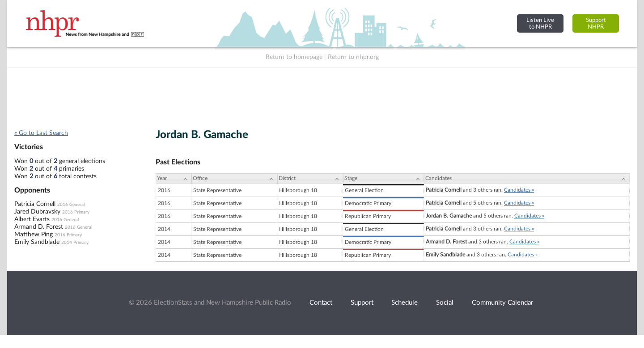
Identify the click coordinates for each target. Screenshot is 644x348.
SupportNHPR (596, 23)
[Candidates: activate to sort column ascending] (527, 179)
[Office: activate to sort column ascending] (234, 179)
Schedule (405, 303)
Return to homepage (294, 57)
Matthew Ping (34, 235)
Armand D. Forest (39, 227)
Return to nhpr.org (353, 57)
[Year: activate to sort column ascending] (174, 179)
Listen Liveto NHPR (540, 23)
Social (445, 303)
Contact (321, 303)
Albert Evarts (32, 219)
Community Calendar (502, 303)
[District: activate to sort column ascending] (310, 179)
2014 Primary (75, 243)
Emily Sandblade (37, 242)
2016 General (71, 205)
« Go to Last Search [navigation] (41, 133)
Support (362, 303)
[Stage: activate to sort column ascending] (383, 179)
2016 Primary (76, 212)
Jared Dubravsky (37, 212)
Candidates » (519, 190)
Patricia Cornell (35, 204)
